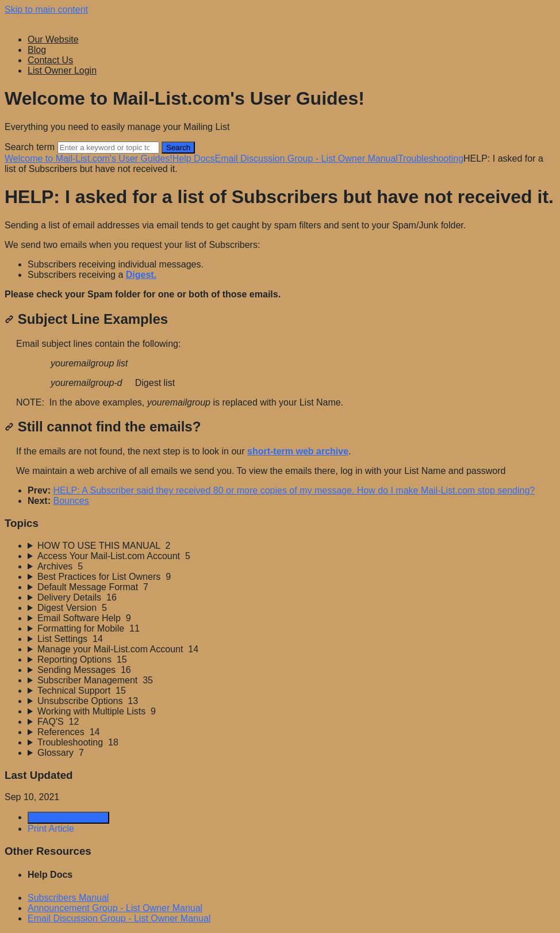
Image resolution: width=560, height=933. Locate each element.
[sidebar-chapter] (291, 546)
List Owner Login (62, 70)
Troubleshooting (431, 158)
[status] (280, 260)
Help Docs (194, 158)
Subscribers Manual (68, 898)
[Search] (108, 148)
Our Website (53, 39)
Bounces (71, 501)
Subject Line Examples (86, 319)
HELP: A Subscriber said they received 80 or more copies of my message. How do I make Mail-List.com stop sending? (294, 490)
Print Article (51, 829)
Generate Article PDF (68, 818)
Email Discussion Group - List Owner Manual (306, 158)
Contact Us (50, 60)
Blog (37, 50)
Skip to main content (46, 9)
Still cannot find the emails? (103, 427)
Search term (30, 147)
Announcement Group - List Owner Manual (115, 908)
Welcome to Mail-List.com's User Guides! (89, 158)
